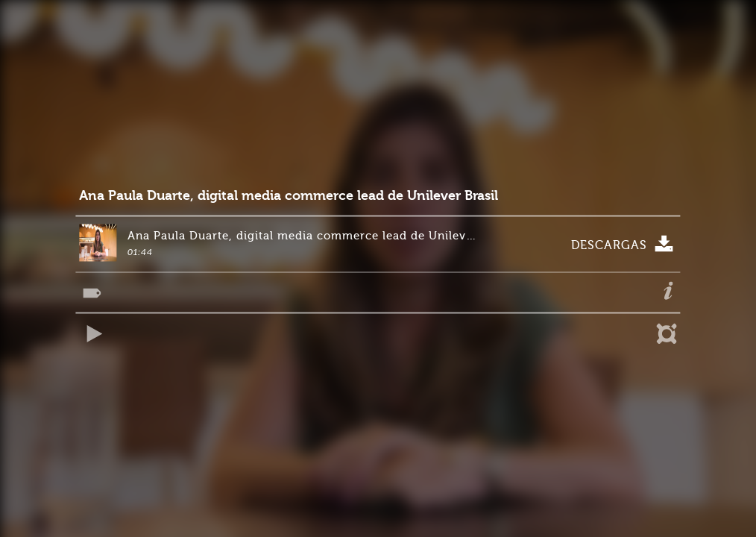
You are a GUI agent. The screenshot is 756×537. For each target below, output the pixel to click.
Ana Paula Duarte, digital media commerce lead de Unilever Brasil (289, 196)
